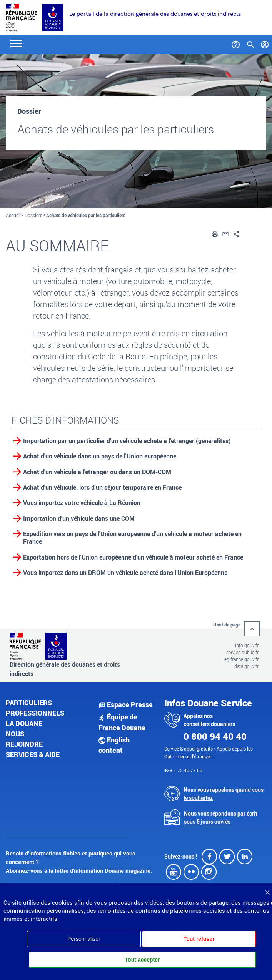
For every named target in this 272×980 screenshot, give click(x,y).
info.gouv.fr (247, 645)
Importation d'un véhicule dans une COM (79, 518)
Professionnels (35, 713)
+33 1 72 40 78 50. (184, 770)
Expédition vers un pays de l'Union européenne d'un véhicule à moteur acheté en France (132, 538)
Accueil (13, 215)
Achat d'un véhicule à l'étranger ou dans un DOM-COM (97, 472)
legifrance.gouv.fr (241, 659)
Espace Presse (126, 704)
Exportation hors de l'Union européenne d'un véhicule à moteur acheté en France (133, 557)
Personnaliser (84, 939)
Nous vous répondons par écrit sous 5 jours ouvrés (221, 817)
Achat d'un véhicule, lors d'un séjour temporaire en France (102, 487)
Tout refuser (199, 939)
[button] (215, 233)
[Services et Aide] (236, 43)
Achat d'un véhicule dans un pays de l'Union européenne (100, 456)
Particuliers (29, 703)
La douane (24, 723)
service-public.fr (242, 652)
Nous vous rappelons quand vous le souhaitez (224, 794)
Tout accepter (143, 960)
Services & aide (33, 754)
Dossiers (33, 215)
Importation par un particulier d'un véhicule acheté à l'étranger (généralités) (127, 441)
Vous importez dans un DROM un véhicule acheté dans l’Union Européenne (125, 573)
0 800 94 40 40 (215, 736)
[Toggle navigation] (16, 43)
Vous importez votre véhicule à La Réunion (82, 503)
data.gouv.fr (246, 666)
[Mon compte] (265, 43)
